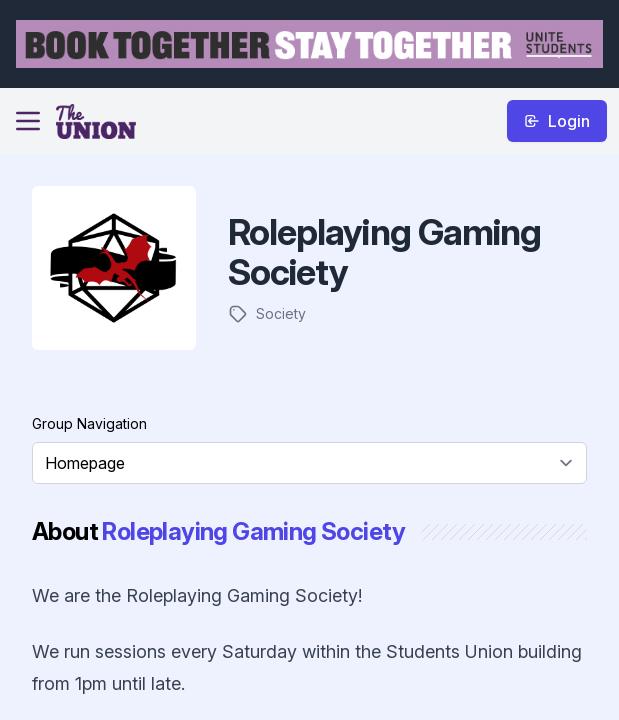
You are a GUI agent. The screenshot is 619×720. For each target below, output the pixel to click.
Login (557, 121)
